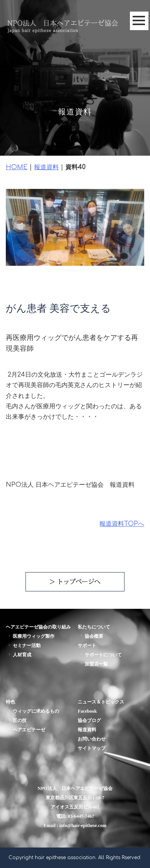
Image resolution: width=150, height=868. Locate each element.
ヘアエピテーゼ (26, 730)
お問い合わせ (92, 739)
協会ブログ (89, 720)
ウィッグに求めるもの (33, 711)
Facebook (87, 711)
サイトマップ (92, 748)
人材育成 (19, 655)
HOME (17, 167)
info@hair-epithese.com (83, 826)
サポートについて (100, 655)
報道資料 (46, 167)
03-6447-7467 (81, 816)
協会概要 (91, 636)
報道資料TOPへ (122, 524)
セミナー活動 (24, 645)
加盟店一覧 (93, 664)
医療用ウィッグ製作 (31, 636)
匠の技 (17, 720)
